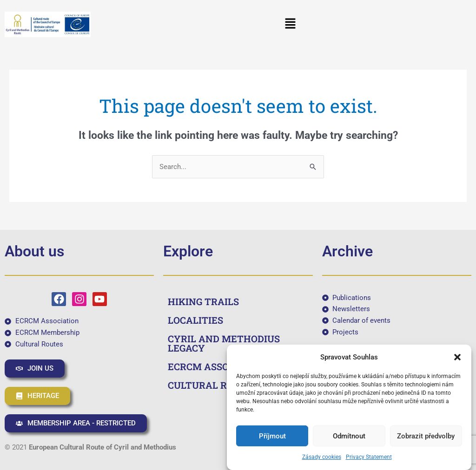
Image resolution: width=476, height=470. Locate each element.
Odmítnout (349, 436)
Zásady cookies (322, 457)
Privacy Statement (369, 457)
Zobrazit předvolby (426, 436)
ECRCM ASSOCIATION (218, 366)
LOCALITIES (195, 320)
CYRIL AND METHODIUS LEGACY (224, 343)
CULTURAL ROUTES (213, 385)
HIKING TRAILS (203, 301)
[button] (457, 357)
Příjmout (272, 436)
